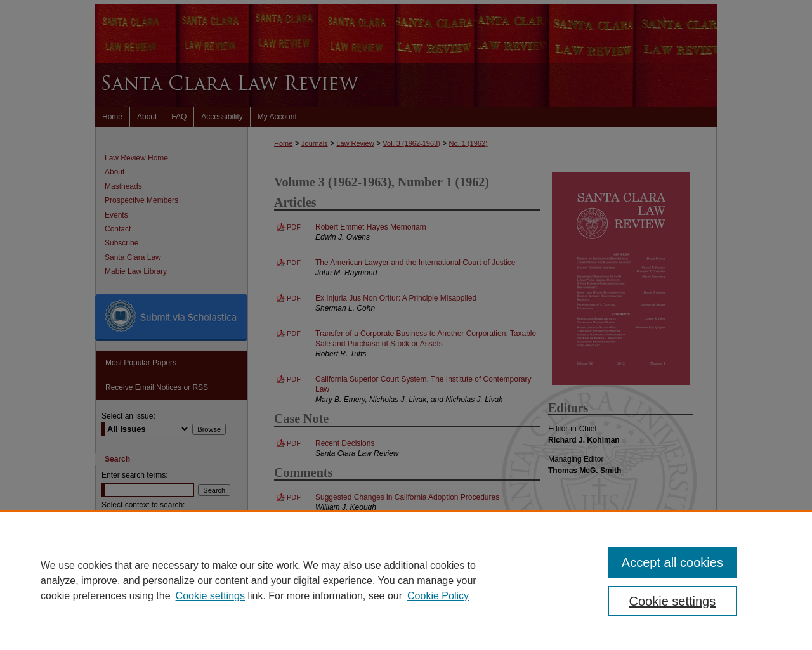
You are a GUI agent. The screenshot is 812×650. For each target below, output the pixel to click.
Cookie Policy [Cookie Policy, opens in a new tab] (438, 596)
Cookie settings (210, 596)
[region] (406, 580)
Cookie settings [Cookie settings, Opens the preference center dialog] (673, 601)
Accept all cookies (672, 562)
